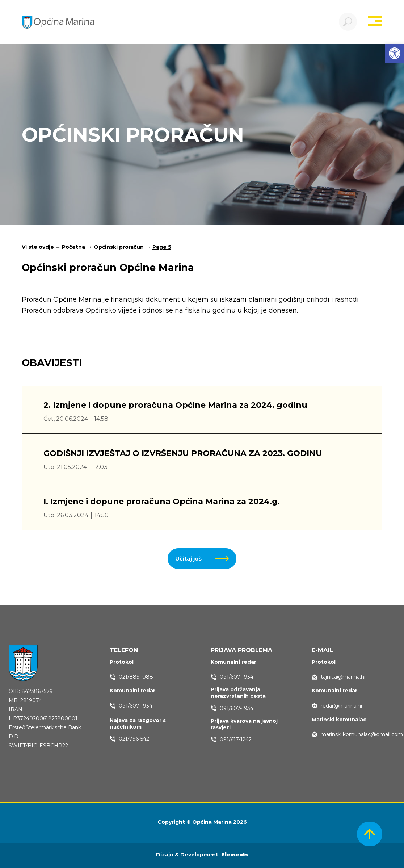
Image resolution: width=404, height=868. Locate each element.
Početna (73, 247)
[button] (395, 53)
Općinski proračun (119, 247)
